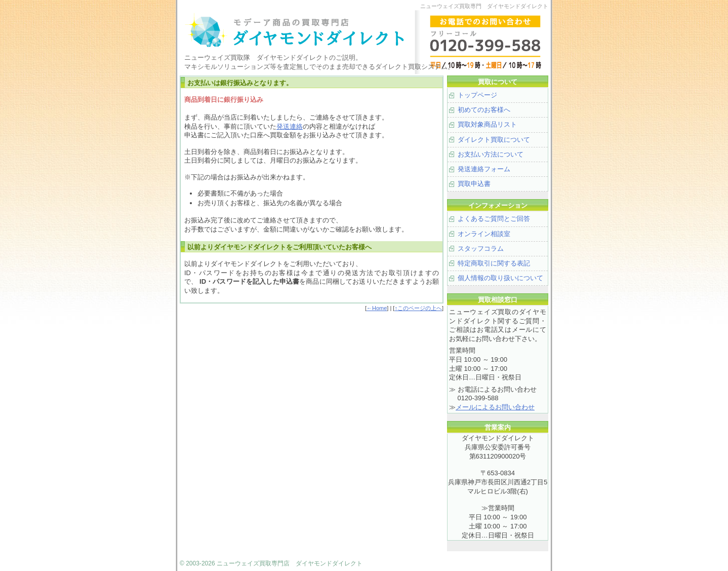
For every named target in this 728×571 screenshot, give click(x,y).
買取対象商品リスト (487, 124)
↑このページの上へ (418, 308)
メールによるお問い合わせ (495, 407)
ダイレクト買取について (494, 140)
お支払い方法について (491, 154)
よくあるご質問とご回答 (494, 219)
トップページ (477, 95)
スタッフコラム (481, 249)
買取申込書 (474, 184)
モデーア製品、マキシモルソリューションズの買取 (306, 30)
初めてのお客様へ (484, 110)
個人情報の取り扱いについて (500, 278)
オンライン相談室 (484, 234)
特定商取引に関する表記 (494, 263)
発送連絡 (290, 126)
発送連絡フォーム (484, 169)
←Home (377, 308)
